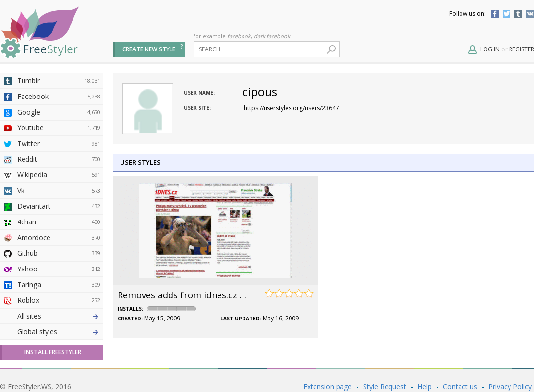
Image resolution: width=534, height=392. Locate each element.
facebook (239, 36)
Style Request (385, 386)
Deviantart (59, 206)
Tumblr (518, 14)
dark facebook (272, 36)
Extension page (328, 386)
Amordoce (59, 238)
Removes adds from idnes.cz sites (189, 295)
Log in (490, 49)
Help (425, 386)
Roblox (59, 300)
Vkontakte (530, 14)
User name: (199, 93)
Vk (59, 191)
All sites (29, 316)
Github (59, 253)
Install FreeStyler (53, 352)
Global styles (37, 331)
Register (522, 49)
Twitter (507, 14)
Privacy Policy (510, 386)
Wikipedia (59, 175)
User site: (197, 108)
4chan (59, 222)
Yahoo (59, 269)
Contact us (460, 386)
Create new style (149, 49)
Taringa (59, 285)
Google (59, 112)
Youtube (59, 128)
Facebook (495, 14)
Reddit (59, 159)
